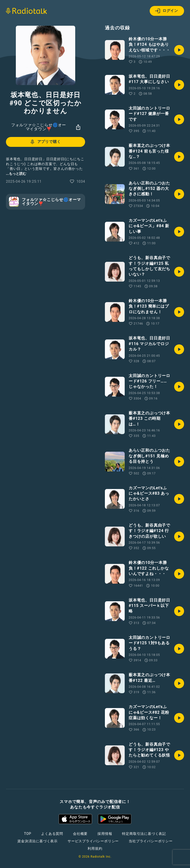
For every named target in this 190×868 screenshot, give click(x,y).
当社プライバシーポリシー (151, 841)
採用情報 (105, 834)
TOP (28, 834)
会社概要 (80, 834)
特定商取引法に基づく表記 (144, 834)
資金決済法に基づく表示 (37, 841)
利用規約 (95, 848)
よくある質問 (52, 834)
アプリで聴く (45, 142)
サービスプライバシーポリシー (93, 841)
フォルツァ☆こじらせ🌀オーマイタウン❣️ (39, 127)
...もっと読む (16, 174)
